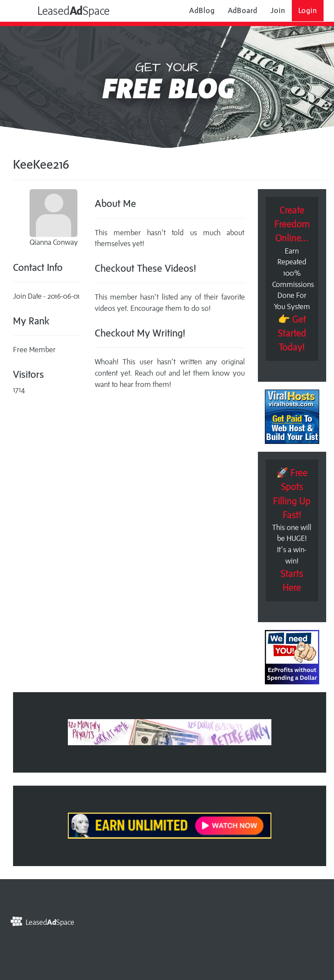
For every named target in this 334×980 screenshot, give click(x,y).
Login (308, 10)
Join (278, 10)
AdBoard (243, 10)
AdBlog (202, 10)
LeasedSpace (63, 10)
